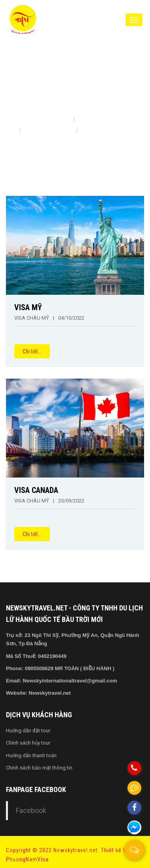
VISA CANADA (36, 490)
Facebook (31, 811)
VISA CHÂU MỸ (32, 318)
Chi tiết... (32, 351)
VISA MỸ (28, 307)
